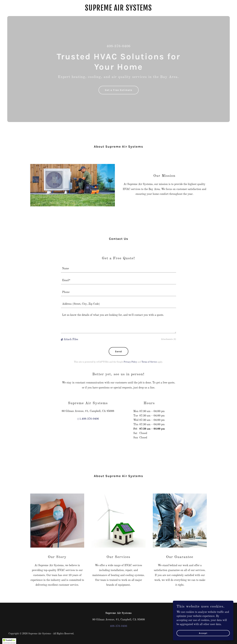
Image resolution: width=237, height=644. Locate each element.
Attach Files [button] (71, 339)
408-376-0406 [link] (118, 46)
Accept (203, 633)
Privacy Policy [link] (130, 362)
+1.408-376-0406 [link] (88, 419)
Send (118, 351)
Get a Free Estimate (119, 90)
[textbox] (119, 268)
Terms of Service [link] (149, 362)
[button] (62, 339)
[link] (118, 10)
